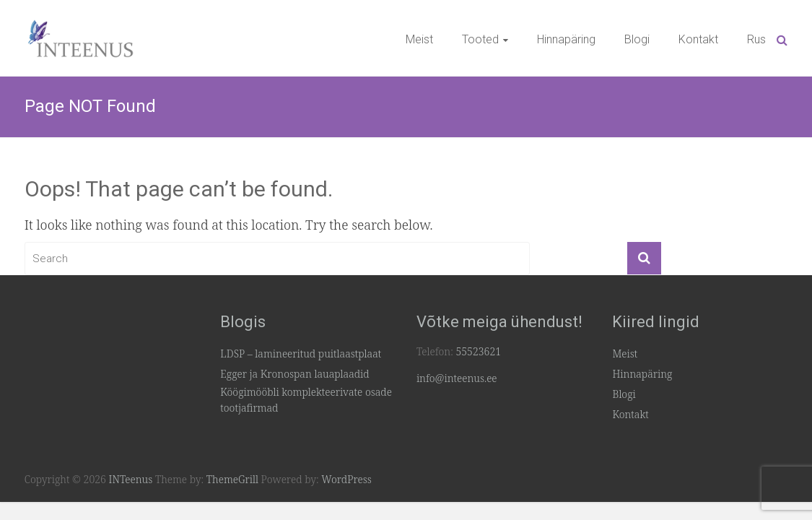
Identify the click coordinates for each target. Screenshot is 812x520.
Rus (756, 39)
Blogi (637, 39)
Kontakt (698, 39)
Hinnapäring (566, 39)
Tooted (480, 39)
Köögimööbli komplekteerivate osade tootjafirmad (306, 400)
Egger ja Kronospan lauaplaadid (294, 374)
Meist (419, 39)
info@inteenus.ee (457, 378)
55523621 (478, 351)
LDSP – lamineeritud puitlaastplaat (301, 354)
